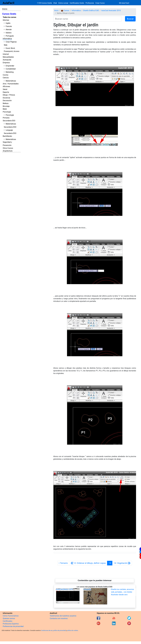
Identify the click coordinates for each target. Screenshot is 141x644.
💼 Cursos (65, 10)
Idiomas (6, 20)
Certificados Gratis (77, 3)
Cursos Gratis (9, 14)
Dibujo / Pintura (9, 95)
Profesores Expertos (11, 624)
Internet (6, 54)
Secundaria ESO (9, 121)
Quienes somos (9, 618)
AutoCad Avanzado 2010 (111, 10)
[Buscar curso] (88, 19)
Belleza (6, 103)
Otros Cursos (8, 148)
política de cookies (72, 630)
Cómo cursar (63, 3)
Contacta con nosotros (59, 618)
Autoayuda (7, 60)
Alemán (9, 30)
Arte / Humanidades (11, 84)
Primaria (6, 118)
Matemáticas (11, 81)
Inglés (8, 23)
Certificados (7, 621)
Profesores (90, 3)
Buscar (130, 19)
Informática (7, 39)
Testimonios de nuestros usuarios (63, 616)
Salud (5, 89)
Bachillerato (7, 136)
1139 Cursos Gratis (45, 3)
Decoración (7, 101)
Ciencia (6, 78)
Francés (9, 26)
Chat (55, 3)
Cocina (5, 75)
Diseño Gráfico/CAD (91, 10)
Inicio (5, 9)
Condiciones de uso (47, 630)
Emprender (10, 66)
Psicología (7, 112)
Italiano (9, 33)
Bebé (5, 109)
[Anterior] (88, 563)
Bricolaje (6, 106)
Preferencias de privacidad (13, 626)
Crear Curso (100, 3)
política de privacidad (59, 630)
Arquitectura (8, 151)
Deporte (6, 92)
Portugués (10, 36)
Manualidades (8, 57)
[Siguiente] (122, 563)
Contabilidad (11, 69)
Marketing (10, 72)
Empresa (6, 63)
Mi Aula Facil (124, 3)
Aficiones (6, 86)
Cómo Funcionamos (11, 616)
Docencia (6, 98)
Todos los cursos (9, 17)
